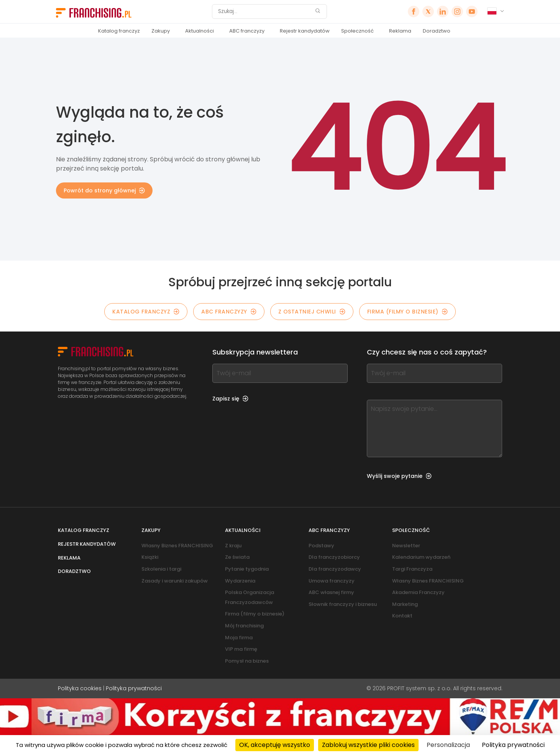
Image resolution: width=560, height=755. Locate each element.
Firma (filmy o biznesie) (407, 312)
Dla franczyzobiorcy (334, 557)
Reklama (400, 31)
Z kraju (233, 546)
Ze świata (237, 557)
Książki (150, 557)
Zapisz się (230, 399)
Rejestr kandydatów (305, 31)
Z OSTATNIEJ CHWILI (312, 312)
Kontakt (402, 616)
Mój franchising (244, 626)
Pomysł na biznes (247, 661)
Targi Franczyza (412, 569)
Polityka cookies (80, 688)
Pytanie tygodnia (247, 569)
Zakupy (161, 31)
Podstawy (321, 546)
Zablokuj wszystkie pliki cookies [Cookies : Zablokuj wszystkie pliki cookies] (368, 745)
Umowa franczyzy (332, 581)
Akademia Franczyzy (418, 592)
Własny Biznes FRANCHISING (177, 546)
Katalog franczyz (119, 31)
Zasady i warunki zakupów (175, 581)
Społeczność (357, 31)
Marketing (405, 604)
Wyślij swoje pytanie (399, 476)
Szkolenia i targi (161, 569)
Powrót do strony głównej (104, 190)
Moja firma (239, 638)
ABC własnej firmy (331, 592)
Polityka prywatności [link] (513, 745)
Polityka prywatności (134, 688)
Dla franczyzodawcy (335, 569)
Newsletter (406, 546)
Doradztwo (437, 31)
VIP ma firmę (241, 649)
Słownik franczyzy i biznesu (343, 604)
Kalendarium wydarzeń (421, 557)
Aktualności (200, 31)
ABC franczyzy (247, 31)
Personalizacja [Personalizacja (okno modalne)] (448, 745)
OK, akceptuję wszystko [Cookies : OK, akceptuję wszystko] (275, 745)
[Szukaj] (264, 11)
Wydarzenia (240, 581)
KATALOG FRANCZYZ (146, 312)
